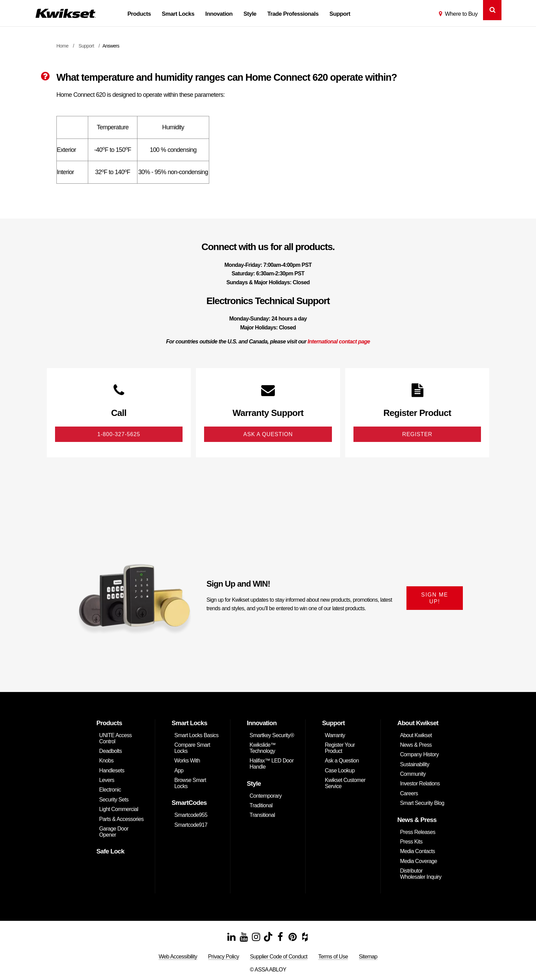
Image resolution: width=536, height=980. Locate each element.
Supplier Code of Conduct (279, 957)
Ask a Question (342, 761)
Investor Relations (420, 784)
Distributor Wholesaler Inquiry (421, 874)
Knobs (106, 761)
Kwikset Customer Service (345, 784)
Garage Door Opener (114, 832)
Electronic (110, 790)
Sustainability (414, 765)
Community (413, 775)
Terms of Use (333, 957)
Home (62, 46)
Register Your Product (340, 748)
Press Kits (411, 842)
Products (139, 14)
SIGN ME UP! (435, 599)
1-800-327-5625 (119, 435)
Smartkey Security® (272, 736)
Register (417, 435)
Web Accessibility (178, 957)
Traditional (261, 806)
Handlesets (112, 771)
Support (340, 14)
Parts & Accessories (121, 819)
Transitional (262, 816)
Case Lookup (340, 771)
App (179, 771)
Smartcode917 (191, 825)
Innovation (219, 14)
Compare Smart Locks (192, 748)
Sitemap (368, 957)
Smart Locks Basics (196, 736)
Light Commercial (119, 810)
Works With (187, 761)
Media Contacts (417, 852)
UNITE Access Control (115, 739)
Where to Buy (461, 14)
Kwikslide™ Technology (263, 748)
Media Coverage (418, 861)
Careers (409, 794)
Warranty (335, 736)
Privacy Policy (224, 957)
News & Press (416, 745)
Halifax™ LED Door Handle (272, 764)
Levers (107, 781)
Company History (419, 755)
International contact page (339, 342)
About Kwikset (416, 736)
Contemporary (266, 796)
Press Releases (418, 832)
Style (250, 14)
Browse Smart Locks (190, 784)
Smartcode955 (191, 816)
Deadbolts (110, 751)
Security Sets (114, 800)
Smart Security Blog (422, 804)
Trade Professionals (293, 14)
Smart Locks (178, 14)
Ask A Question (268, 435)
